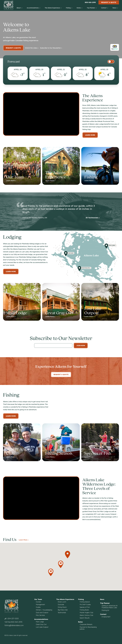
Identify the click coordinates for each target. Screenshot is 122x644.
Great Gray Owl (41, 624)
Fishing (69, 8)
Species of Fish (85, 607)
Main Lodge (40, 622)
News (115, 8)
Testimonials (62, 613)
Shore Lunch (62, 602)
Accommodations (34, 8)
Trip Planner (92, 8)
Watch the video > (32, 48)
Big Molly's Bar (63, 610)
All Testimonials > (93, 218)
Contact (105, 8)
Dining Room (62, 607)
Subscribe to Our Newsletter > (51, 48)
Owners (38, 602)
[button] (68, 555)
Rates (80, 8)
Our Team (38, 599)
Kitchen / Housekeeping (44, 610)
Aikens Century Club (86, 615)
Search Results (85, 618)
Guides (38, 607)
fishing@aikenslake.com (14, 625)
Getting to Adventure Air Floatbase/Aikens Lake (110, 607)
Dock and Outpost (42, 613)
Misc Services (40, 615)
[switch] (111, 62)
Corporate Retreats (86, 624)
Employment (106, 617)
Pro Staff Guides (85, 605)
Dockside (61, 605)
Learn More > (24, 540)
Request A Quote (61, 375)
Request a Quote (109, 2)
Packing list (105, 610)
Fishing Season (85, 602)
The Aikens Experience (53, 8)
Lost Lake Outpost (42, 627)
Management (40, 605)
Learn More (90, 135)
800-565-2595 (90, 2)
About (20, 8)
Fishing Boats (84, 610)
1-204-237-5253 (12, 619)
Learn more (11, 272)
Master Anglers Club (86, 613)
